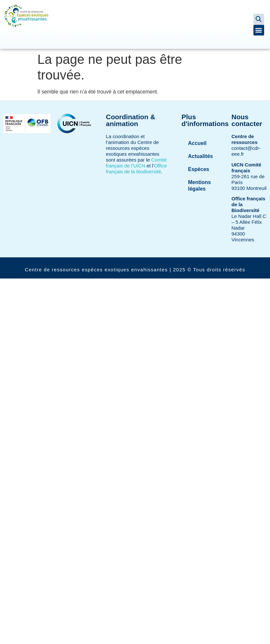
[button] (259, 19)
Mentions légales (199, 186)
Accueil (197, 143)
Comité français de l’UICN (136, 163)
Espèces (199, 169)
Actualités (200, 156)
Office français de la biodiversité (136, 169)
